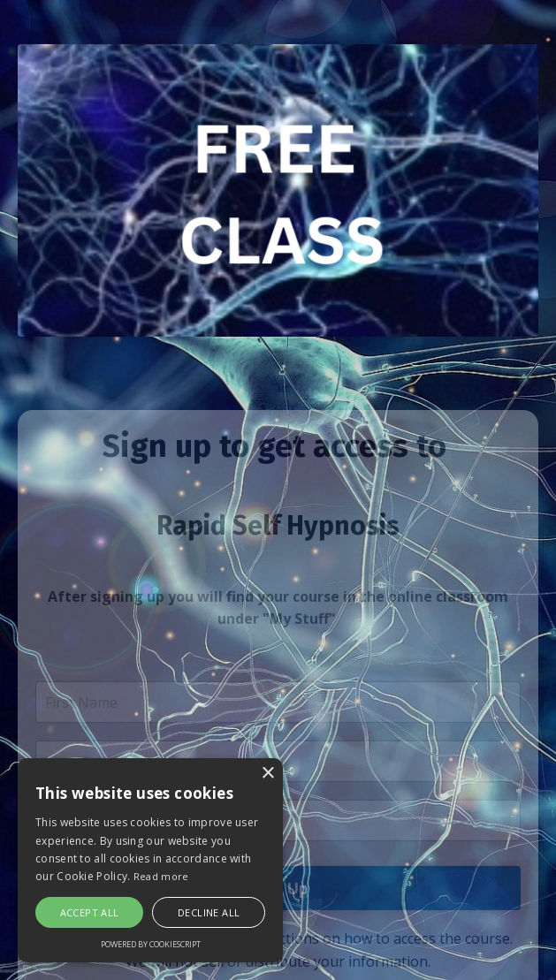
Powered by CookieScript (151, 944)
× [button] (267, 774)
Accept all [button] (90, 912)
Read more (161, 876)
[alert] (150, 860)
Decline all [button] (209, 912)
